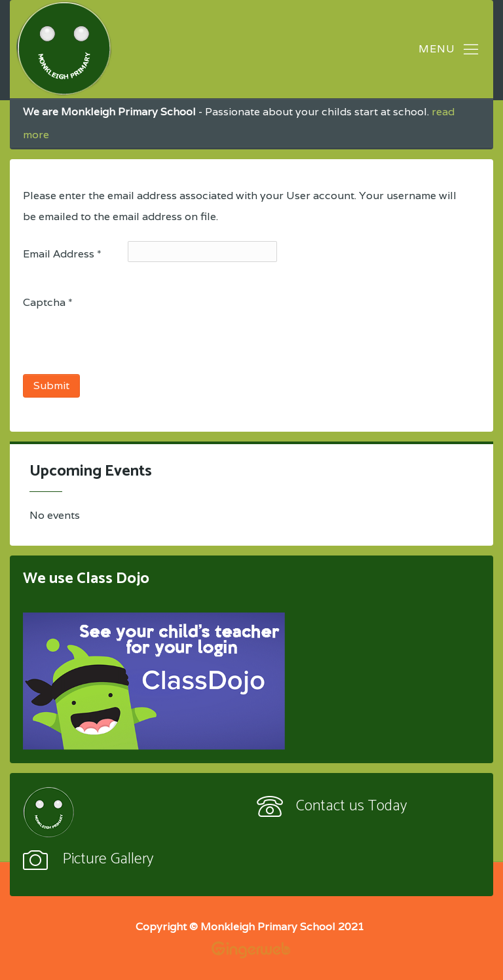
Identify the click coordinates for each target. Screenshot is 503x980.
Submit (51, 386)
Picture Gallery (108, 859)
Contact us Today (351, 806)
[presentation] (122, 342)
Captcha (48, 302)
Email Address (62, 254)
